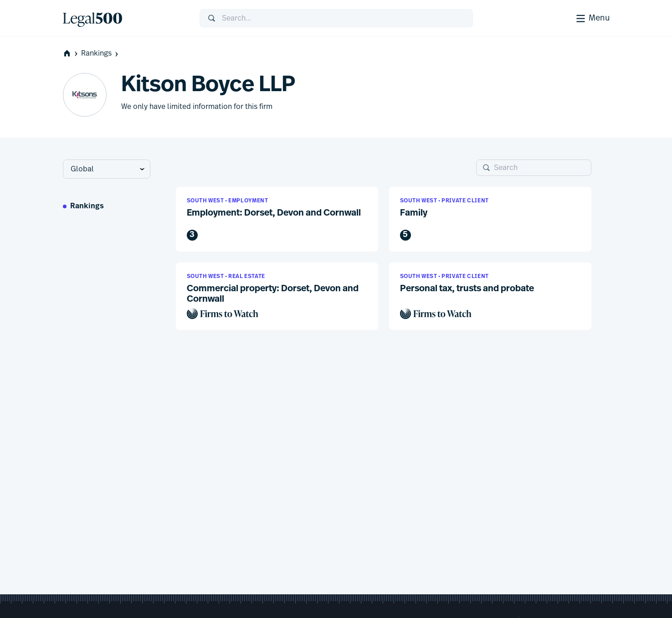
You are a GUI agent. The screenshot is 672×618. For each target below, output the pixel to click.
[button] (277, 219)
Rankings (100, 54)
